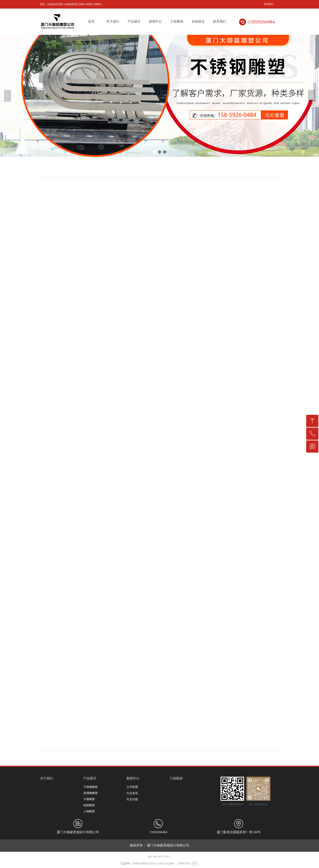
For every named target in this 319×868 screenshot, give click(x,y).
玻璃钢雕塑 (91, 793)
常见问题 (132, 799)
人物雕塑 (89, 811)
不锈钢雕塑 (91, 787)
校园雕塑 (89, 805)
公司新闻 (132, 787)
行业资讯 (132, 793)
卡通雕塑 (89, 799)
